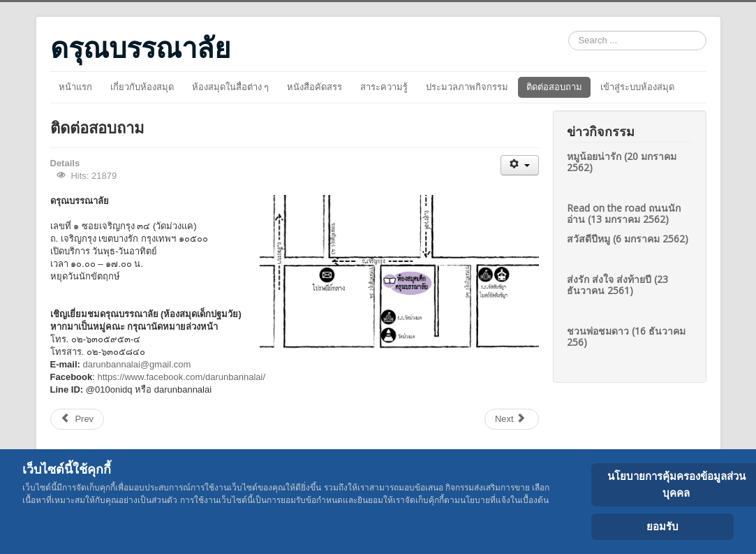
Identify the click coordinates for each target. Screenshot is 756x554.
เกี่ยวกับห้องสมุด (142, 87)
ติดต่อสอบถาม (554, 87)
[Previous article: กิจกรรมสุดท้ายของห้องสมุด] (77, 419)
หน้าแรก (75, 87)
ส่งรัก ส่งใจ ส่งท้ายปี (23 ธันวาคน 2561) (617, 285)
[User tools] (520, 165)
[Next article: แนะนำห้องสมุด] (512, 419)
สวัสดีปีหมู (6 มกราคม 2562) (628, 239)
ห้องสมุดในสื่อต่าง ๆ (231, 87)
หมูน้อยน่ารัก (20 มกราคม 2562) (622, 162)
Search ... (569, 31)
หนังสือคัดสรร (314, 87)
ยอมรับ (662, 526)
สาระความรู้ (384, 87)
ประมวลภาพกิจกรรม (467, 87)
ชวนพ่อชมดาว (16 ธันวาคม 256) (626, 336)
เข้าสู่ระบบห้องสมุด (637, 87)
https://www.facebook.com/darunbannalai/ (181, 377)
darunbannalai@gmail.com (136, 364)
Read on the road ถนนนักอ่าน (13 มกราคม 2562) (624, 213)
